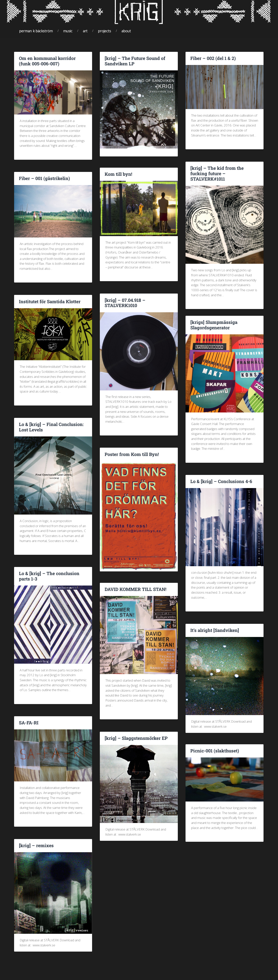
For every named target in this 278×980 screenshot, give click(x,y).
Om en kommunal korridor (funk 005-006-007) (53, 64)
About (126, 34)
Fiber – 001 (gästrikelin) (44, 181)
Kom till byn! (118, 177)
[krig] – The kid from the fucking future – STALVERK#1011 (224, 174)
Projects (104, 34)
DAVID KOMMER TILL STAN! (135, 592)
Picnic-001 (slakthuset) (214, 754)
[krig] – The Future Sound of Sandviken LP (134, 64)
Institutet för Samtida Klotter (49, 305)
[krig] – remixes (35, 849)
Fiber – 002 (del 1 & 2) (212, 61)
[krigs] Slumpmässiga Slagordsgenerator (213, 328)
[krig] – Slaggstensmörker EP (135, 741)
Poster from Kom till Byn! (131, 457)
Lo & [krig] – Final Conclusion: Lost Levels (50, 430)
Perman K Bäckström (36, 34)
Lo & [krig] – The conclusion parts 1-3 (48, 579)
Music (68, 34)
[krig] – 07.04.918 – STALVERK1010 (124, 306)
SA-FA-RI (29, 726)
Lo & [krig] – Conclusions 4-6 (220, 484)
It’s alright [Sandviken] (214, 633)
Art (85, 34)
